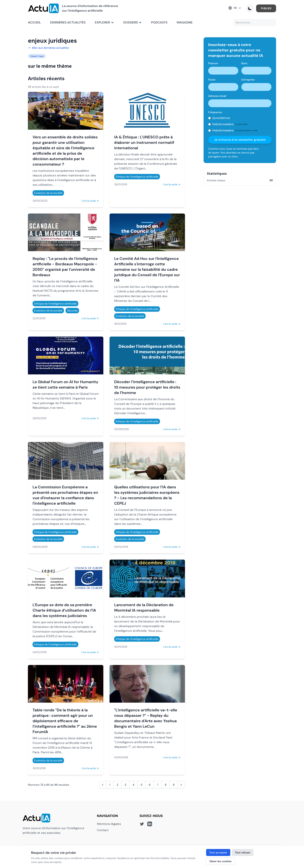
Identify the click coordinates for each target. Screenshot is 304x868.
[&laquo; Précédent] (103, 785)
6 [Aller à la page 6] (150, 785)
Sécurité (72, 311)
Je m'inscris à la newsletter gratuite (240, 140)
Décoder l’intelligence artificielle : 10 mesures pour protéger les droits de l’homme (147, 387)
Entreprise (248, 80)
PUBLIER (266, 8)
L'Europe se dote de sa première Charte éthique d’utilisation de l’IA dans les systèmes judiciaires (64, 610)
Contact (103, 830)
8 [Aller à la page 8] (166, 785)
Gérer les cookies (220, 861)
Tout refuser (243, 852)
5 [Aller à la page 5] (142, 785)
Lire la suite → (90, 201)
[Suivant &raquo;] (181, 785)
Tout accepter (218, 852)
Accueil (34, 22)
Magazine (185, 22)
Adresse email (217, 96)
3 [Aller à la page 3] (125, 785)
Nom (244, 63)
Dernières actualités (68, 22)
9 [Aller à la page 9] (174, 785)
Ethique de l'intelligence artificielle (137, 177)
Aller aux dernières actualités (48, 48)
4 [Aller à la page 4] (133, 785)
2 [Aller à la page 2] (117, 785)
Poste (212, 80)
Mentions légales (109, 824)
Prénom (213, 63)
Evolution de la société (48, 193)
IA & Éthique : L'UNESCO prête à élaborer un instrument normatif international (144, 142)
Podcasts (159, 22)
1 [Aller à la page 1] (110, 785)
